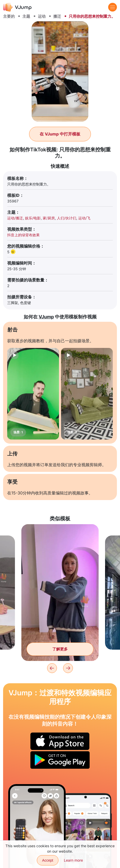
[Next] (68, 668)
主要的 (9, 16)
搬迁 (57, 16)
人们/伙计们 (67, 218)
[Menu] (113, 7)
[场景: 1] (33, 394)
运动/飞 (84, 218)
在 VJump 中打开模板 (60, 134)
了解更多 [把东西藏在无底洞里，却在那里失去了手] (60, 649)
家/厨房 (49, 218)
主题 (26, 16)
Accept (48, 860)
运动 (42, 16)
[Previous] (52, 668)
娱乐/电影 (33, 218)
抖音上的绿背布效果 (23, 235)
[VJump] (17, 7)
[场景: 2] (87, 394)
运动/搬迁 (15, 218)
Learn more (73, 860)
